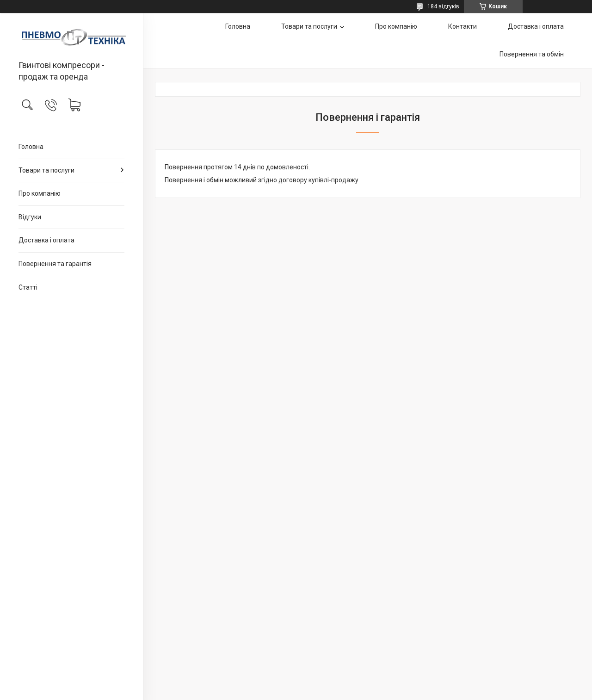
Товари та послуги (46, 170)
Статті (28, 287)
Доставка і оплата (46, 240)
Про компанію (40, 193)
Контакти (462, 26)
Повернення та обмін (532, 54)
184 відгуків (443, 6)
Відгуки (30, 217)
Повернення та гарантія (55, 264)
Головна (31, 147)
